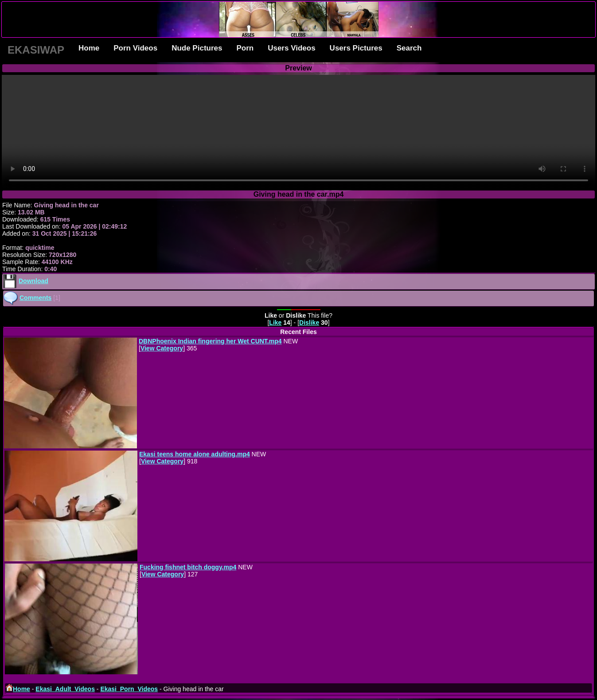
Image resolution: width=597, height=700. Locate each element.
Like (275, 323)
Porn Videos (135, 48)
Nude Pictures (197, 48)
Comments (35, 298)
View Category (162, 348)
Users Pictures (356, 48)
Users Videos (291, 48)
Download (33, 281)
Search (409, 48)
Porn (245, 48)
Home (89, 48)
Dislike (309, 323)
